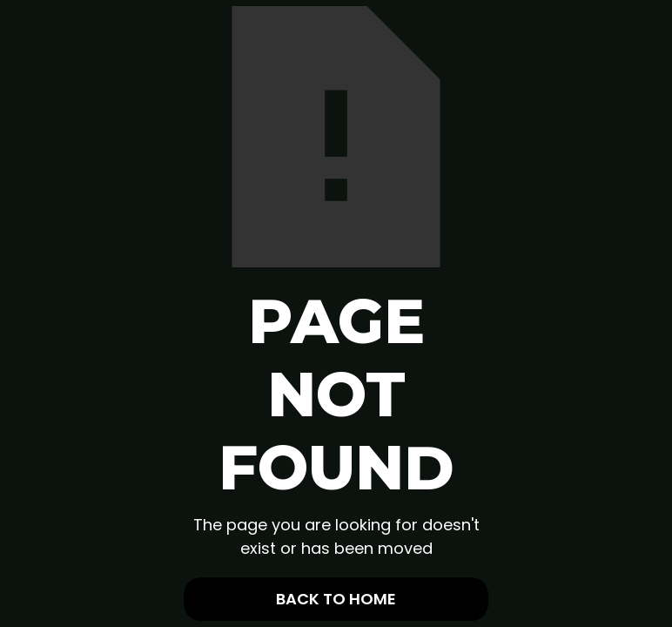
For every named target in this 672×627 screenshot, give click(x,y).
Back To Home (336, 599)
